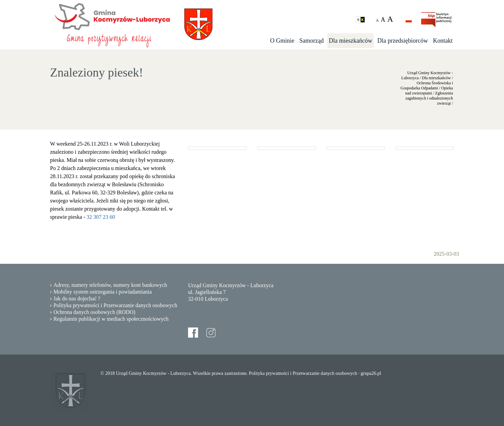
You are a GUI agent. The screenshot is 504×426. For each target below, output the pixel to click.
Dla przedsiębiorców (403, 41)
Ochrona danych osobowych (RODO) (94, 312)
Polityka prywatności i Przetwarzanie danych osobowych (115, 305)
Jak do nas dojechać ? (77, 299)
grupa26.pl (371, 373)
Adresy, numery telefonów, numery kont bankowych (110, 285)
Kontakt (443, 41)
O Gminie (282, 41)
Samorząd (312, 41)
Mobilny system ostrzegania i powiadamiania (103, 292)
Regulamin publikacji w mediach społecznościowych (111, 319)
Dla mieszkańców (350, 41)
